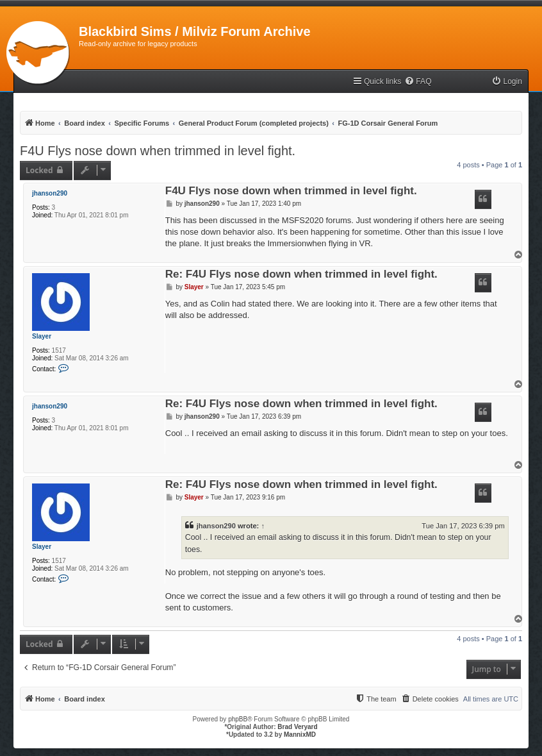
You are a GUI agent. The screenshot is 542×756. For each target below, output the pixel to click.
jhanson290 (50, 193)
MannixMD (300, 735)
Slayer (42, 336)
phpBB (238, 719)
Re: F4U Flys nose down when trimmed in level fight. (301, 275)
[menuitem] (418, 82)
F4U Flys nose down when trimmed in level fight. (158, 151)
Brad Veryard (297, 727)
